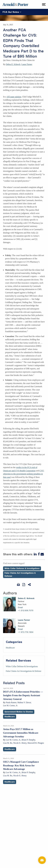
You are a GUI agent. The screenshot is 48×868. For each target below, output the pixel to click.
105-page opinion (14, 97)
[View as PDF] (24, 584)
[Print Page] (18, 585)
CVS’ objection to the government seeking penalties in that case (24, 474)
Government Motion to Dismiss (19, 712)
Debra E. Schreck (13, 64)
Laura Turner (27, 64)
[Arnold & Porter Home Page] (15, 4)
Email (20, 608)
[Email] (42, 554)
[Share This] (30, 585)
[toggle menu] (44, 4)
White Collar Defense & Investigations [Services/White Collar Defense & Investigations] (22, 666)
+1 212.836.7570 (26, 611)
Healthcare (10, 648)
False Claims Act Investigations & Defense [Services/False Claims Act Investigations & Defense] (24, 671)
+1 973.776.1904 (26, 632)
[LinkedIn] (35, 554)
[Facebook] (39, 554)
